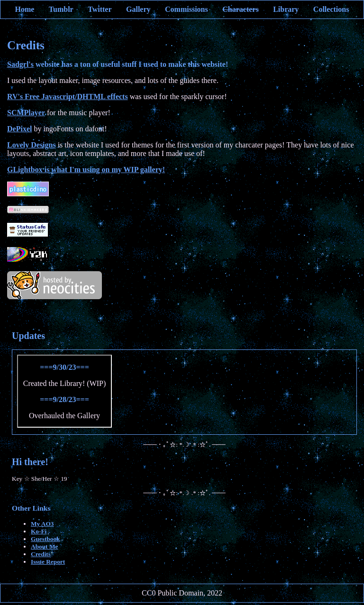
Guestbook (45, 539)
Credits (41, 554)
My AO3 (42, 524)
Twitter (100, 9)
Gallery (138, 9)
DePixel (19, 129)
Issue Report (48, 562)
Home (24, 9)
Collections (331, 9)
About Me (44, 546)
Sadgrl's (20, 64)
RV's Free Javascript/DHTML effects (68, 96)
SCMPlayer (26, 113)
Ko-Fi (39, 531)
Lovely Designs (32, 145)
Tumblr (61, 9)
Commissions (187, 9)
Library (286, 9)
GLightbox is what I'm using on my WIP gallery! (86, 170)
